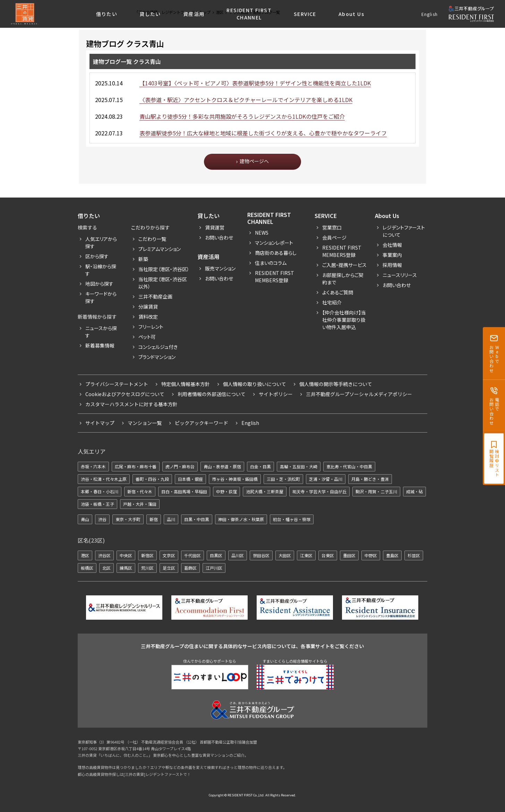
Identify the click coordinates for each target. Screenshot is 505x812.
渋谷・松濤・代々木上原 (104, 479)
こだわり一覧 (152, 239)
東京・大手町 (128, 519)
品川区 (238, 555)
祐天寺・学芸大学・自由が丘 (319, 491)
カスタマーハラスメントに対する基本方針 (131, 404)
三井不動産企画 (155, 296)
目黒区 (216, 555)
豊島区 (392, 555)
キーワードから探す (101, 297)
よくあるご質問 (338, 292)
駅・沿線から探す (101, 270)
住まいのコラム (271, 263)
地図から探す (99, 284)
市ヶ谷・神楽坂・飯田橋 (235, 479)
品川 (171, 519)
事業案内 (392, 255)
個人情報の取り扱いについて (255, 384)
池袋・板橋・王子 (97, 504)
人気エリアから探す (101, 242)
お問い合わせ (219, 237)
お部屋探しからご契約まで (343, 279)
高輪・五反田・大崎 (299, 466)
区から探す (97, 256)
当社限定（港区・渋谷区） (164, 269)
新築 (143, 259)
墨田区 (349, 555)
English (430, 14)
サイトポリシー (276, 394)
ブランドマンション (157, 357)
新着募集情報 (100, 345)
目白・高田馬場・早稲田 (184, 491)
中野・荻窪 (226, 491)
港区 (85, 555)
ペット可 (147, 337)
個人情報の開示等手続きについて (336, 384)
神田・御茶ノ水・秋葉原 (241, 519)
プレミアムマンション (160, 249)
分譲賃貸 (148, 307)
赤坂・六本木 (93, 466)
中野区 (371, 555)
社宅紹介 (332, 302)
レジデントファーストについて (404, 231)
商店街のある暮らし (276, 253)
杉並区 (414, 555)
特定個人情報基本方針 (186, 384)
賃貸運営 (215, 227)
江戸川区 (214, 568)
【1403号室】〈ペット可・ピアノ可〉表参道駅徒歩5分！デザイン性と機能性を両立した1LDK (255, 83)
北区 (106, 568)
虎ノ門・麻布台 (180, 466)
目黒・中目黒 (197, 519)
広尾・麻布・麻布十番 (136, 466)
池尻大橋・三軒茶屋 (265, 491)
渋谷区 (104, 555)
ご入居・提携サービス (344, 265)
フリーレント (151, 327)
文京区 (169, 555)
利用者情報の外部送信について (212, 394)
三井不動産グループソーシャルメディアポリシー (359, 394)
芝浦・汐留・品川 (326, 479)
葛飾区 (190, 568)
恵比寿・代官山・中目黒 (349, 466)
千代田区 (192, 555)
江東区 (306, 555)
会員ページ (334, 237)
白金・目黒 (260, 466)
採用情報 (392, 265)
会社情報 (392, 245)
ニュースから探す (101, 332)
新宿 (154, 519)
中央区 (126, 555)
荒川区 (147, 568)
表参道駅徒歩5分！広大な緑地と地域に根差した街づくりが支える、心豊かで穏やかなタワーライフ (263, 133)
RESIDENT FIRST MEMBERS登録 (342, 251)
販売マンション (220, 268)
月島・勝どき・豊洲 (370, 479)
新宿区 (147, 555)
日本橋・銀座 (190, 479)
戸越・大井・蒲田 (140, 504)
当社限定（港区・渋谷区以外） (163, 283)
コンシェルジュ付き (158, 347)
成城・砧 (414, 491)
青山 (85, 519)
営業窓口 (332, 227)
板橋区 (87, 568)
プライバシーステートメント (117, 384)
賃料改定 (148, 317)
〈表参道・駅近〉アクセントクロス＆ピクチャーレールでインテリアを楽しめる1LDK (246, 100)
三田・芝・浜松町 (283, 479)
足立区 (169, 568)
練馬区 (126, 568)
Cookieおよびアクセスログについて (125, 394)
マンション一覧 (145, 423)
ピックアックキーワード (202, 423)
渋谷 (102, 519)
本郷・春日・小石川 (100, 491)
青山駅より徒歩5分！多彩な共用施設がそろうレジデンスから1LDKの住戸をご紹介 (242, 116)
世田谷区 (261, 555)
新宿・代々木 (140, 491)
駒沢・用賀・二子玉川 (376, 491)
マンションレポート (274, 243)
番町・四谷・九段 (152, 479)
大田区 (285, 555)
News (262, 233)
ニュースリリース (400, 275)
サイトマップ (100, 423)
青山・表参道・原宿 (222, 466)
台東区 (328, 555)
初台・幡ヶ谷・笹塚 (292, 519)
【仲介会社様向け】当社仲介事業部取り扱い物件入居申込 (344, 320)
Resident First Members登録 (275, 277)
